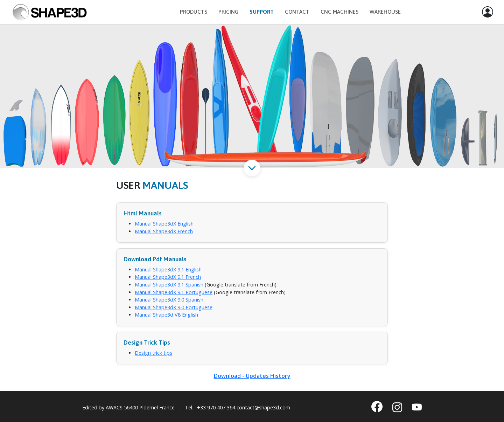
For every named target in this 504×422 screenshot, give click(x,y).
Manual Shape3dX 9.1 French (168, 277)
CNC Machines (339, 12)
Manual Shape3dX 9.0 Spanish (169, 300)
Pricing (228, 12)
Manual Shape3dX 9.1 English (168, 269)
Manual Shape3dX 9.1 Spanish (169, 285)
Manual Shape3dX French (164, 231)
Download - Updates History (252, 376)
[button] (488, 12)
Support (262, 12)
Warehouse (385, 12)
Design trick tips (153, 353)
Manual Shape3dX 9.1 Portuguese (174, 292)
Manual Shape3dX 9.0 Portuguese (174, 307)
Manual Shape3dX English (164, 224)
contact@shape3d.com (263, 407)
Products (194, 12)
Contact (297, 12)
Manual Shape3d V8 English (166, 315)
